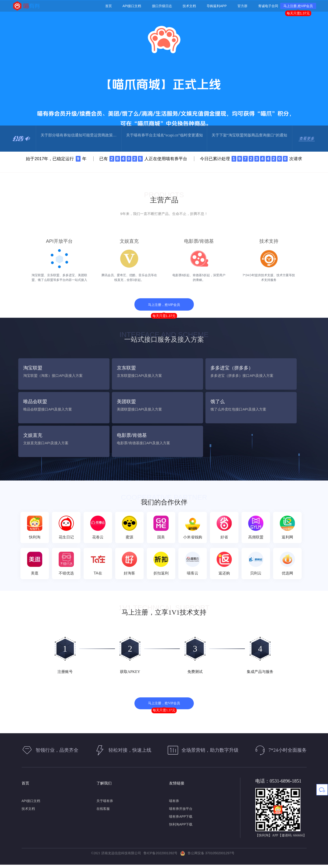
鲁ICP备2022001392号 (161, 857)
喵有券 (174, 804)
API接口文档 (31, 804)
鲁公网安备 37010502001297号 (207, 857)
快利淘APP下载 (181, 828)
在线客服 (103, 812)
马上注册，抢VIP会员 (164, 309)
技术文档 (28, 812)
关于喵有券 (105, 804)
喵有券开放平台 (181, 812)
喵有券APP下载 (181, 820)
